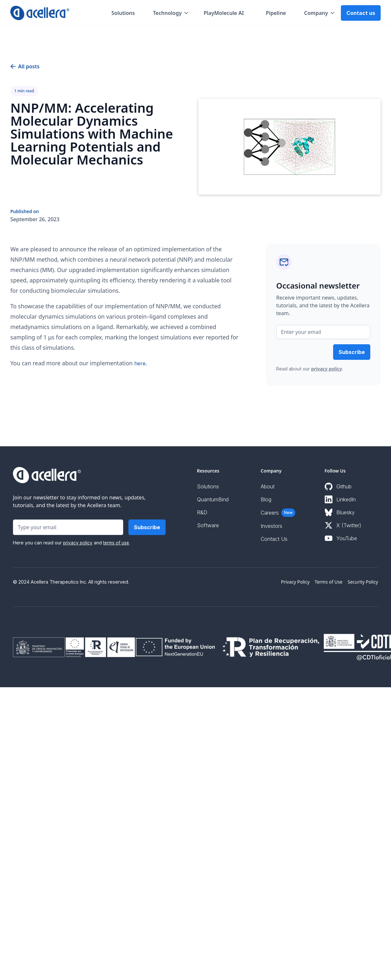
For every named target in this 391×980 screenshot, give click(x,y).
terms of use (116, 543)
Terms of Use (329, 582)
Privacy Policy (295, 582)
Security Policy (363, 582)
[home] (40, 13)
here (140, 363)
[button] (171, 13)
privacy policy (327, 369)
